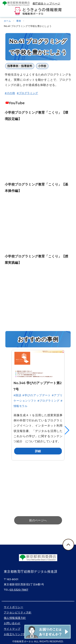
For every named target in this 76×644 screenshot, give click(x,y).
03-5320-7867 (19, 590)
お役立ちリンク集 (15, 634)
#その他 (10, 93)
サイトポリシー (13, 607)
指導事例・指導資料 (20, 66)
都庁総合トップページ (46, 3)
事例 (19, 21)
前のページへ (38, 520)
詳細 (38, 451)
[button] (67, 430)
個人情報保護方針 (15, 618)
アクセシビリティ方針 (18, 612)
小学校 (42, 66)
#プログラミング (27, 93)
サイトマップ (12, 629)
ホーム (7, 21)
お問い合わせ (12, 623)
